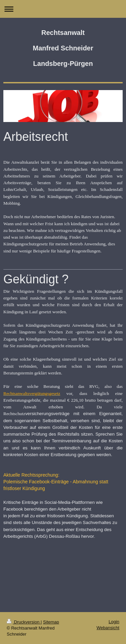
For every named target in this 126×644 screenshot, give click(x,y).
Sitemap (51, 622)
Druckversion (24, 622)
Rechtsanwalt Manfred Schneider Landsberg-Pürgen (63, 48)
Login (114, 622)
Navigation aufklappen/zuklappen (63, 9)
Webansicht (108, 628)
